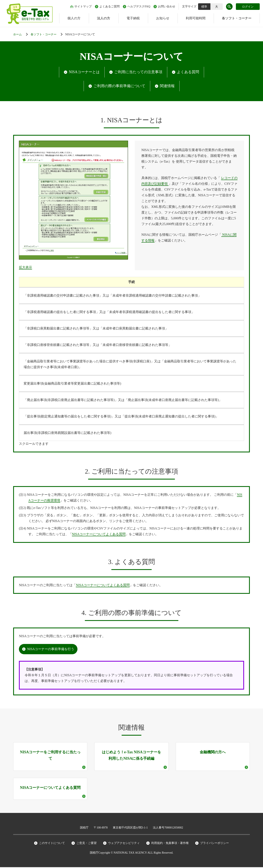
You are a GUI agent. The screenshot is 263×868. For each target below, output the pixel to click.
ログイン (248, 7)
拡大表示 (25, 268)
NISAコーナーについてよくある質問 (99, 535)
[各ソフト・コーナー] (48, 35)
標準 (204, 7)
